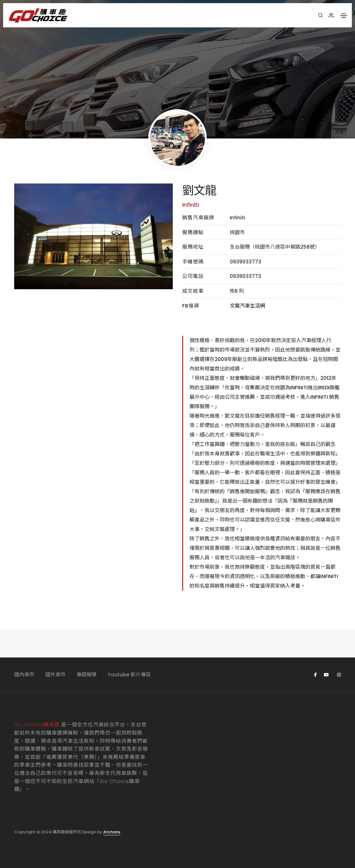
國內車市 (24, 675)
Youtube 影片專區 (129, 675)
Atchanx (112, 832)
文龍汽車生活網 (247, 306)
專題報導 (87, 675)
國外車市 (55, 675)
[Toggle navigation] (344, 16)
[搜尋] (321, 15)
